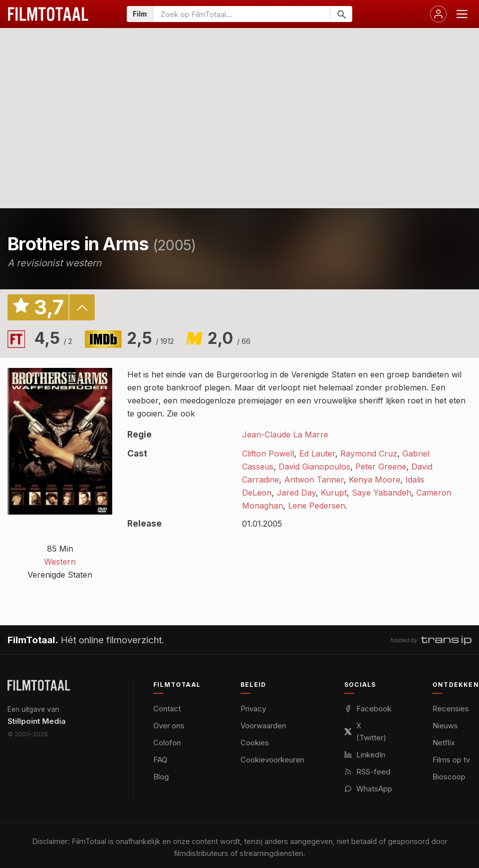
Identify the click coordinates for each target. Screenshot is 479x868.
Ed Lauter (317, 454)
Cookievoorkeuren (272, 760)
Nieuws (445, 726)
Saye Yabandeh (382, 493)
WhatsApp (368, 789)
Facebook (368, 709)
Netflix (444, 743)
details (82, 307)
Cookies (255, 743)
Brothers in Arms (78, 244)
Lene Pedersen (317, 506)
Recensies (451, 709)
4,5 (53, 338)
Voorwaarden (263, 726)
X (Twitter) (365, 732)
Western (60, 562)
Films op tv (451, 760)
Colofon (167, 743)
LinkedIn (365, 755)
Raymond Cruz (369, 454)
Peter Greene (381, 467)
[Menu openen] (462, 14)
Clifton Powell (268, 454)
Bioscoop (449, 777)
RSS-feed (367, 772)
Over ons (169, 726)
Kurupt (334, 493)
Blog (161, 777)
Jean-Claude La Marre (285, 435)
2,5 (150, 338)
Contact (167, 709)
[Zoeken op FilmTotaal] (242, 14)
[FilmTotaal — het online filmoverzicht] (39, 685)
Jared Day (296, 493)
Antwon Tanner (314, 480)
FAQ (160, 760)
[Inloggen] (438, 14)
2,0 (229, 338)
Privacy (253, 709)
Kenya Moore (375, 480)
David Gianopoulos (314, 467)
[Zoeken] (341, 14)
